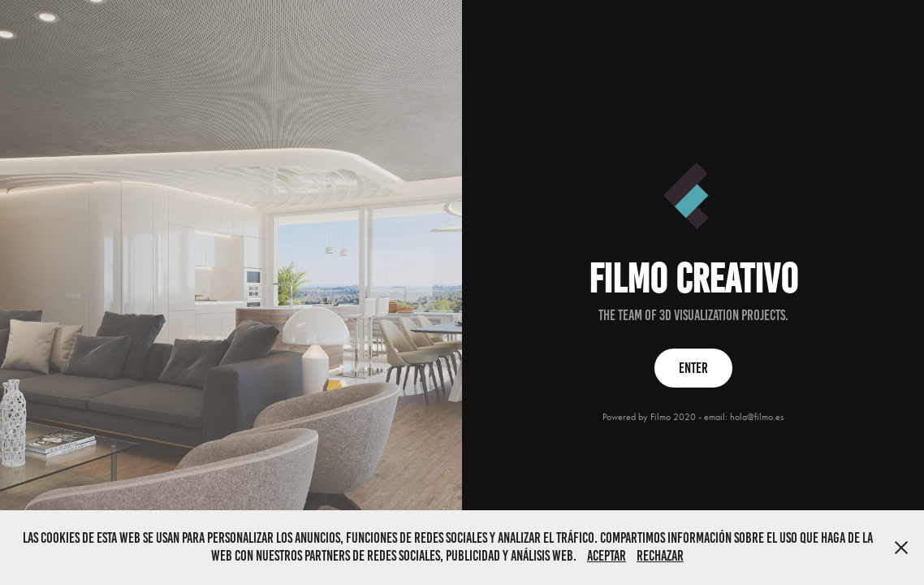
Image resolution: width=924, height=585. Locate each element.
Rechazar (660, 556)
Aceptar (607, 556)
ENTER (693, 368)
